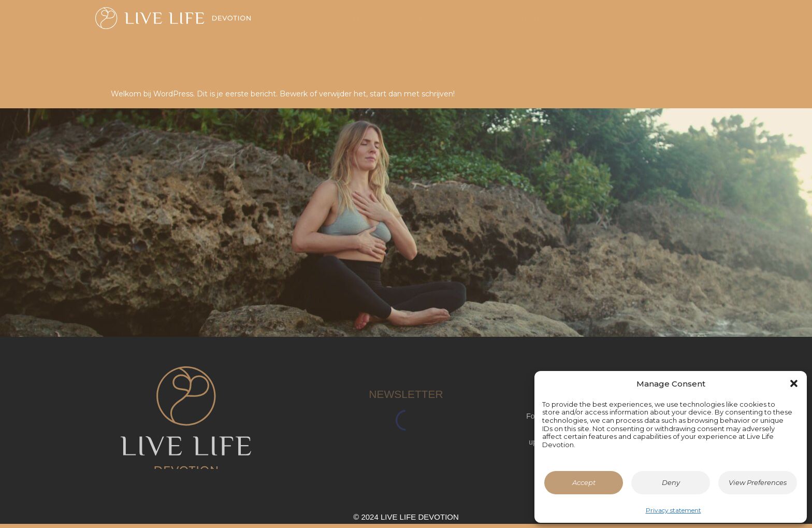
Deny (671, 482)
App (463, 23)
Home (353, 23)
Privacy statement (673, 510)
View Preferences (758, 482)
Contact (522, 23)
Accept (584, 482)
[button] (794, 383)
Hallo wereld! (209, 67)
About (410, 23)
